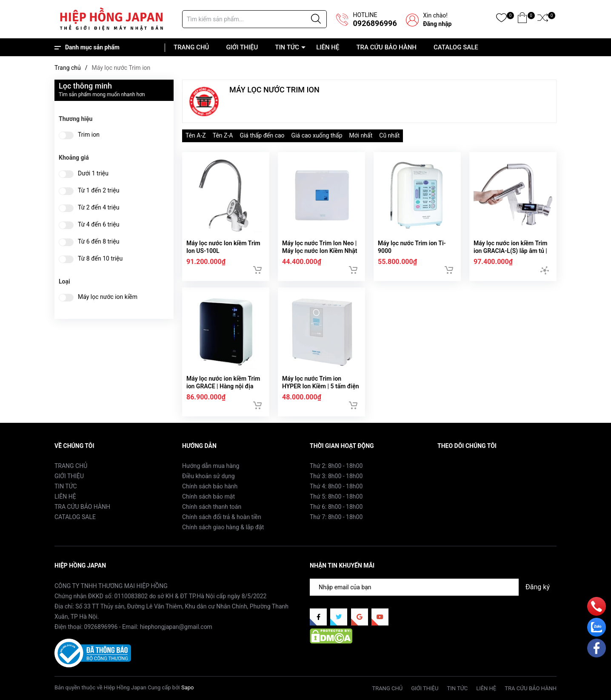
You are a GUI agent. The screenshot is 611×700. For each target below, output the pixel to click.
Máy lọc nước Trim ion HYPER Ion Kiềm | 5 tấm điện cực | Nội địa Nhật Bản (321, 386)
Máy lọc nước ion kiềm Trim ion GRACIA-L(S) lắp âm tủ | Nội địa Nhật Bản (510, 251)
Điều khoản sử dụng (208, 476)
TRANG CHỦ (191, 47)
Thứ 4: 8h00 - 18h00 (336, 486)
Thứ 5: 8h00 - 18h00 (336, 496)
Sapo (188, 687)
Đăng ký (538, 587)
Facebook (450, 465)
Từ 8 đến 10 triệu (100, 259)
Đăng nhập (437, 24)
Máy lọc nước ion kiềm (108, 297)
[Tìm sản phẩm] (254, 19)
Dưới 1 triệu (93, 174)
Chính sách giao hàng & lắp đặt (223, 527)
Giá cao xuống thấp (317, 135)
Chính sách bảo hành (210, 486)
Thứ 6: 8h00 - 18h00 (336, 507)
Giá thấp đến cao (262, 135)
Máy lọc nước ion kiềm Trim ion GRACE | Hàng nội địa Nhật (223, 386)
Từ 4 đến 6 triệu (99, 225)
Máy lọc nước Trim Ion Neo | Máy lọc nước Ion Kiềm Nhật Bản (320, 251)
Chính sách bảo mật (208, 496)
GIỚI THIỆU (242, 47)
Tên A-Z (196, 135)
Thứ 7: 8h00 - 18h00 (336, 517)
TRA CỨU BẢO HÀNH (386, 47)
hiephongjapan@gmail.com (176, 627)
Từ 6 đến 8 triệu (99, 242)
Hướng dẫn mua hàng (211, 466)
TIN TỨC (287, 47)
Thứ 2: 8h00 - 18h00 (336, 466)
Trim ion (89, 135)
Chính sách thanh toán (212, 507)
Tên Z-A (223, 135)
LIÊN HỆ (328, 47)
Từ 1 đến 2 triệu (99, 191)
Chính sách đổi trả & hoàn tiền (222, 517)
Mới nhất (361, 135)
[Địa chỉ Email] (433, 587)
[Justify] (316, 19)
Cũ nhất (389, 135)
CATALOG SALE (456, 47)
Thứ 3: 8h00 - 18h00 (336, 476)
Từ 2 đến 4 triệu (99, 208)
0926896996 (375, 23)
